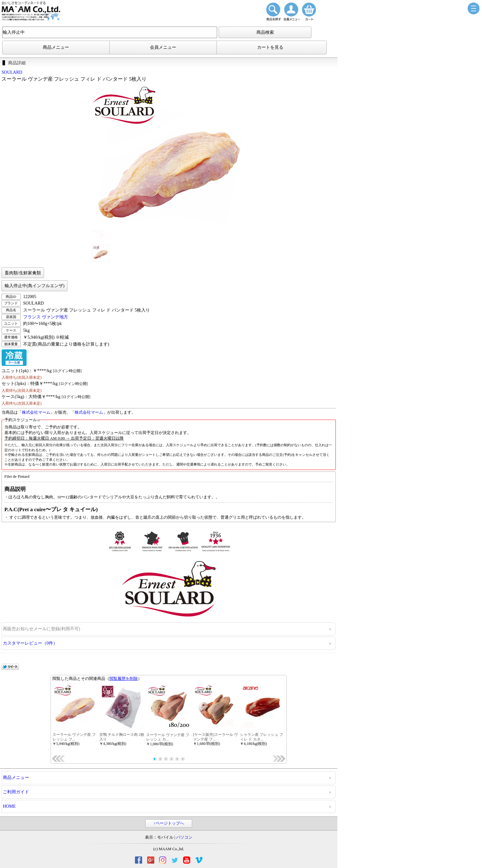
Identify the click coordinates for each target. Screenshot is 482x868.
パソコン (184, 837)
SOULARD (12, 72)
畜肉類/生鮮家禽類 (23, 273)
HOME (9, 806)
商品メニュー (56, 47)
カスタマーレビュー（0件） (30, 643)
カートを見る (270, 47)
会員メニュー (163, 47)
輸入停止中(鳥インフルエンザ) (35, 286)
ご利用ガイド (16, 792)
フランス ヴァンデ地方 (46, 317)
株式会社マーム (36, 412)
